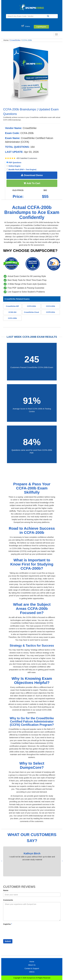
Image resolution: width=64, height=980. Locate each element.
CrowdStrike (15, 40)
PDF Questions (14, 163)
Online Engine (13, 166)
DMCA (32, 972)
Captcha (8, 924)
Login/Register (41, 27)
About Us (32, 965)
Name (6, 890)
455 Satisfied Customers (27, 158)
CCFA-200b (27, 40)
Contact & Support (32, 968)
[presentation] (62, 861)
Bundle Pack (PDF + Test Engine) (21, 170)
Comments (8, 900)
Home (6, 40)
